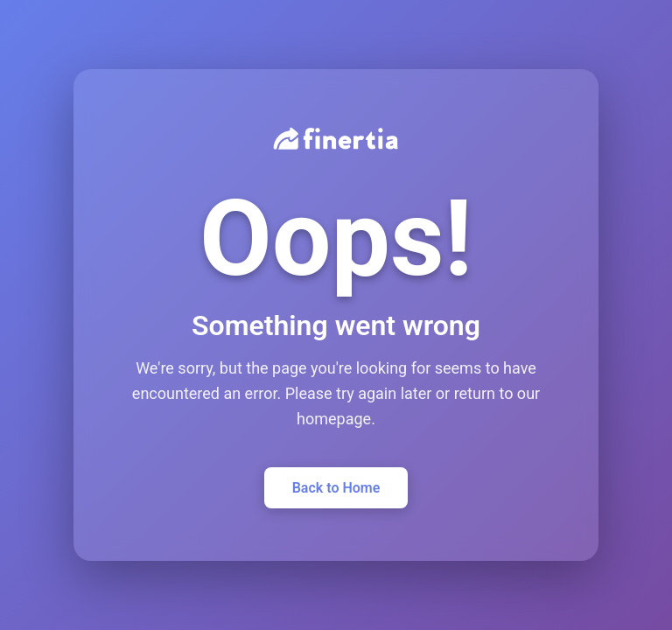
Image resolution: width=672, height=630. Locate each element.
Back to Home (336, 488)
